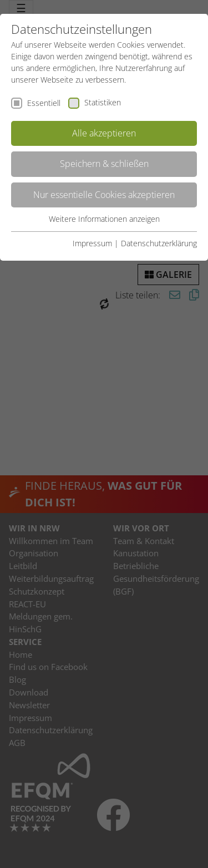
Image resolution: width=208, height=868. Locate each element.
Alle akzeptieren (104, 133)
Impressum (92, 243)
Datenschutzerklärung (159, 243)
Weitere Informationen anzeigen (104, 219)
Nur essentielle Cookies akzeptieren (104, 195)
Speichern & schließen (104, 164)
